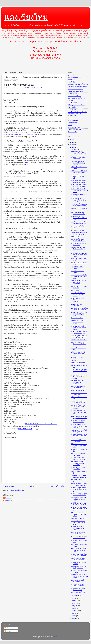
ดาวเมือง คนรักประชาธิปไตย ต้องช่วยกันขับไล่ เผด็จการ (78, 113)
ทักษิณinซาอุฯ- (75, 237)
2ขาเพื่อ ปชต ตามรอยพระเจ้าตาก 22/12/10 (78, 459)
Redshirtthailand (73, 123)
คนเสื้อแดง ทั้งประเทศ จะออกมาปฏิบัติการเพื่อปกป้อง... (78, 407)
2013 (72, 142)
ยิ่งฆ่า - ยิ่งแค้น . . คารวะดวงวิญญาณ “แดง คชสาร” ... (79, 417)
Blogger (55, 637)
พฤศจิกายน (75, 596)
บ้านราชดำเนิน (72, 103)
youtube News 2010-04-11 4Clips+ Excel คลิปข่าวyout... (79, 322)
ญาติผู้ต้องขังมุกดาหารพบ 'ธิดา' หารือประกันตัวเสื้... (79, 504)
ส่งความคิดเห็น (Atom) (18, 490)
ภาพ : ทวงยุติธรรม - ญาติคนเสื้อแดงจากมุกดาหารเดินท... (79, 509)
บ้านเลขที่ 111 (72, 100)
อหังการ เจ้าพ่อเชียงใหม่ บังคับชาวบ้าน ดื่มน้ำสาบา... (79, 344)
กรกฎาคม (75, 606)
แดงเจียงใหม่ (72, 82)
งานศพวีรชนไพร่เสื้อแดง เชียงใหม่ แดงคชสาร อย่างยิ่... (78, 294)
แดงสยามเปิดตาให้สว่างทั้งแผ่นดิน (78, 84)
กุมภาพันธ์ (75, 618)
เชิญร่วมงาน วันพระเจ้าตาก (79, 518)
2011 (72, 145)
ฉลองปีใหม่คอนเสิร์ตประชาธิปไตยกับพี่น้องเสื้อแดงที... (79, 153)
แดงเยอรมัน (71, 80)
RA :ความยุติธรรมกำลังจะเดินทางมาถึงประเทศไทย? (79, 282)
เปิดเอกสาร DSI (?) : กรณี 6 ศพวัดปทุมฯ (79, 287)
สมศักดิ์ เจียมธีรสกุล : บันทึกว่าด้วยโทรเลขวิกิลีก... (79, 332)
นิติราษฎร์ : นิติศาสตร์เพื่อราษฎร (77, 105)
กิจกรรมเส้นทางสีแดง (77, 318)
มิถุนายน (74, 608)
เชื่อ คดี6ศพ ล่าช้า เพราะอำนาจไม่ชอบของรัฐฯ (78, 213)
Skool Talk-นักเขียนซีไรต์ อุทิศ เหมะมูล (78, 454)
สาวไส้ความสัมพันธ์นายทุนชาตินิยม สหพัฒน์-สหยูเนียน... (79, 499)
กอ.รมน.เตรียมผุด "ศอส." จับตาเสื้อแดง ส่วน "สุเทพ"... (78, 523)
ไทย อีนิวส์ (71, 75)
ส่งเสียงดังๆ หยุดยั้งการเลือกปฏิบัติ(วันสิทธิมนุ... (79, 567)
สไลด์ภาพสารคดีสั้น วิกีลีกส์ (79, 592)
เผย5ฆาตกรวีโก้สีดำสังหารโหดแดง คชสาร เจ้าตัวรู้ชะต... (79, 412)
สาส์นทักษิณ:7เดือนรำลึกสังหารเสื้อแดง (78, 533)
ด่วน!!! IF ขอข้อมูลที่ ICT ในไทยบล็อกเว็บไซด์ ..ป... (79, 494)
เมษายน (74, 613)
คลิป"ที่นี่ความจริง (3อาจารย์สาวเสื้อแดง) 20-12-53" (79, 485)
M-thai (70, 125)
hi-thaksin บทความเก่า (74, 127)
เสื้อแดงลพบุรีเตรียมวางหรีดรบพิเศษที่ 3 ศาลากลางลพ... (79, 436)
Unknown (8, 498)
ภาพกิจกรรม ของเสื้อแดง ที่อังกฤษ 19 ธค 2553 (79, 421)
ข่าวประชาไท (72, 116)
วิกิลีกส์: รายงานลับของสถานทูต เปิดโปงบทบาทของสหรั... (79, 445)
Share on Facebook (51, 424)
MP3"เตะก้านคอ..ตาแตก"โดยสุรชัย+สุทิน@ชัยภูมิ (77, 382)
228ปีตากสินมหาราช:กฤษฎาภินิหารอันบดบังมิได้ (79, 233)
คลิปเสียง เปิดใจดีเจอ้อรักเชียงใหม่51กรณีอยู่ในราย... (78, 249)
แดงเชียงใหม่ (26, 17)
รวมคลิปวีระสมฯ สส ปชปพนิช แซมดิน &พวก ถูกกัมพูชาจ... (78, 163)
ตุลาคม (74, 598)
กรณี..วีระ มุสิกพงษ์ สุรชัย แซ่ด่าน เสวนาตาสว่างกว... (79, 559)
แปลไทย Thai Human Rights (76, 77)
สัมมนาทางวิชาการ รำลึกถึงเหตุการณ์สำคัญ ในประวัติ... (79, 314)
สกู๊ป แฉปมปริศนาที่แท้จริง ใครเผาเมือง (79, 158)
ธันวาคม (74, 149)
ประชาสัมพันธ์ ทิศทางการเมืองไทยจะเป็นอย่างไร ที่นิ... (77, 463)
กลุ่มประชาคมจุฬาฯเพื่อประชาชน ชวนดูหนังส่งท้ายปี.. (79, 328)
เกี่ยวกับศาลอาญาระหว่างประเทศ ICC (79, 244)
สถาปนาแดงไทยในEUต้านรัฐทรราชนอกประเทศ (79, 537)
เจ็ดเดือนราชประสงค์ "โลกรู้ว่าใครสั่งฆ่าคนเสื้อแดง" (79, 555)
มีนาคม (74, 616)
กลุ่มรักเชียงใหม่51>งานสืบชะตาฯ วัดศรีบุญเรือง (79, 402)
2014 (72, 140)
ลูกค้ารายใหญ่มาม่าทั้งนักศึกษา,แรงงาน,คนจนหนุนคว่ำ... (79, 300)
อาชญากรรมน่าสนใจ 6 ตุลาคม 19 (78, 305)
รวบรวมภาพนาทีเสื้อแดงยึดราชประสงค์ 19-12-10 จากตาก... (79, 550)
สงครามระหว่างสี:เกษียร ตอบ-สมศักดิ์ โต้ (78, 387)
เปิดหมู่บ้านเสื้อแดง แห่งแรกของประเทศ (79, 398)
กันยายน (74, 601)
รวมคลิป (74, 360)
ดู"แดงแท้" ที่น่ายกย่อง (77, 230)
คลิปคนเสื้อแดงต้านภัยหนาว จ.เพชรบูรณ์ (79, 168)
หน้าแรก (33, 486)
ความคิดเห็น (9, 631)
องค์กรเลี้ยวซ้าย (72, 94)
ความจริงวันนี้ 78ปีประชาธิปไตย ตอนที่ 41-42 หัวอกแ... (79, 200)
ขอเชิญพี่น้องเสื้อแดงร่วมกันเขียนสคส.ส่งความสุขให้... (79, 205)
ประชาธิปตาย (75, 290)
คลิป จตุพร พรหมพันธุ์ (77, 358)
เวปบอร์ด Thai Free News (75, 89)
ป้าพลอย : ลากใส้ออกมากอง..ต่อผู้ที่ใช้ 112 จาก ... (79, 441)
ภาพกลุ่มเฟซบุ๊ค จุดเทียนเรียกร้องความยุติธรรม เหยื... (78, 177)
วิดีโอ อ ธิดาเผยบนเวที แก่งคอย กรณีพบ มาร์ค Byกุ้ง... (78, 514)
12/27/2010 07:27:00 (35, 424)
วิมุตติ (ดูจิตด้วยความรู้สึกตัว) (76, 98)
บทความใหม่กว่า (10, 486)
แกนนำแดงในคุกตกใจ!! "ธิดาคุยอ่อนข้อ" (78, 589)
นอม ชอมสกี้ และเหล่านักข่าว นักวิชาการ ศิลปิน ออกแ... (78, 528)
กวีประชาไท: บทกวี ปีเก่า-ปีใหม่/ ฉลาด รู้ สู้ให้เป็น (79, 172)
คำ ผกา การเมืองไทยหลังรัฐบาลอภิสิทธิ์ (78, 468)
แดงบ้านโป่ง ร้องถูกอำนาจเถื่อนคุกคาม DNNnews (79, 181)
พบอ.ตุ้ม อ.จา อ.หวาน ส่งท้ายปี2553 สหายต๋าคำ (78, 223)
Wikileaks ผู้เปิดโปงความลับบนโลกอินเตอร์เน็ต (79, 337)
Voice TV (71, 118)
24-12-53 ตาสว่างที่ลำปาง (79, 363)
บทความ (8, 628)
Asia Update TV (73, 132)
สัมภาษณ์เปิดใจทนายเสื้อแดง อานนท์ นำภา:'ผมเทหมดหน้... (79, 190)
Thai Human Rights (74, 120)
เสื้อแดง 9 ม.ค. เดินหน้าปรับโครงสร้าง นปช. (79, 195)
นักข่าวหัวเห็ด (72, 107)
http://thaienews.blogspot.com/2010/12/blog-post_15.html (21, 135)
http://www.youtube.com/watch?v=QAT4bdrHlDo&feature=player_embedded (27, 88)
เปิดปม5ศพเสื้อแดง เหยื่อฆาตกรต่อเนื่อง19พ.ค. (78, 240)
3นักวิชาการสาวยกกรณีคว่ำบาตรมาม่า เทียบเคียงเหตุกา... (79, 354)
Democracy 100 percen (75, 130)
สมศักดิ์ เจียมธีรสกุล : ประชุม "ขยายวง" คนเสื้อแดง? (79, 185)
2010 (72, 147)
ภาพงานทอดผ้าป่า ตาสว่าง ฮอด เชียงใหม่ (79, 394)
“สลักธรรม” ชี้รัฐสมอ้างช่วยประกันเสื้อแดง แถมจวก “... (79, 489)
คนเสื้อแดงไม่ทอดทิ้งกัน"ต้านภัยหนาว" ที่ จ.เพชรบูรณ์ (79, 309)
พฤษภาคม (75, 611)
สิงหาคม (74, 603)
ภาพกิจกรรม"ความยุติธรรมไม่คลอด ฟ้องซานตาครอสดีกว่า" (79, 255)
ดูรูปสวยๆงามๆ (72, 110)
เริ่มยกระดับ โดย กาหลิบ (78, 390)
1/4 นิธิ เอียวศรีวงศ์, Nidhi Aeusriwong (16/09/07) (78, 476)
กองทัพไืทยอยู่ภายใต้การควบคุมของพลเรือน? (78, 585)
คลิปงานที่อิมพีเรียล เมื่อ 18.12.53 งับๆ (78, 581)
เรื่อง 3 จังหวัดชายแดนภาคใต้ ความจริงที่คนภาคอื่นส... (79, 377)
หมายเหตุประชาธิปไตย (75, 96)
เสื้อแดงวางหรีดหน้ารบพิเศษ (79, 340)
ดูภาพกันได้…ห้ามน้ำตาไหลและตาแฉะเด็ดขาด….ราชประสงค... (79, 576)
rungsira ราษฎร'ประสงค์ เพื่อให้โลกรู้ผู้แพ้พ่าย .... (79, 431)
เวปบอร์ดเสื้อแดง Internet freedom (78, 87)
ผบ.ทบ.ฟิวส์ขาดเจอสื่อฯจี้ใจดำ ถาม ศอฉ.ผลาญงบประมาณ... (79, 426)
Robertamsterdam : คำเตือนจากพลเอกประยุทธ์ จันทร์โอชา (79, 277)
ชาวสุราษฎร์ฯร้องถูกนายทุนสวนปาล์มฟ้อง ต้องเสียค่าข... (79, 371)
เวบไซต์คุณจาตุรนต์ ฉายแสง (76, 91)
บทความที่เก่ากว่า (57, 486)
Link (27, 162)
